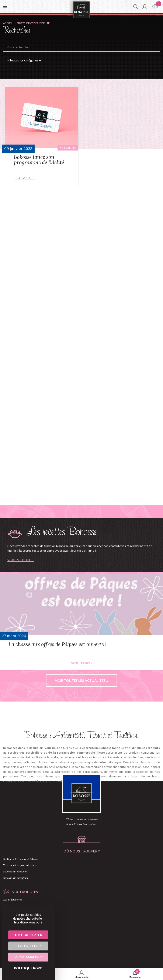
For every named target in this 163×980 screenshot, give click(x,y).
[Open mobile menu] (5, 6)
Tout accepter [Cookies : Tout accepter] (28, 935)
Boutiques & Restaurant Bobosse (21, 859)
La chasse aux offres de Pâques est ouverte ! (58, 644)
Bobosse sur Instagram (15, 878)
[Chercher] (136, 6)
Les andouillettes (12, 900)
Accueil (8, 23)
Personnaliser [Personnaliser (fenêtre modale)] (28, 957)
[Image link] (81, 793)
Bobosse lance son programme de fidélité (39, 160)
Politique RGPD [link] (28, 968)
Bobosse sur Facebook (15, 872)
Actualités (68, 148)
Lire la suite (25, 178)
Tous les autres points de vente (20, 865)
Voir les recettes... (21, 560)
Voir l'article (81, 663)
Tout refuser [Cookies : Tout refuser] (28, 946)
